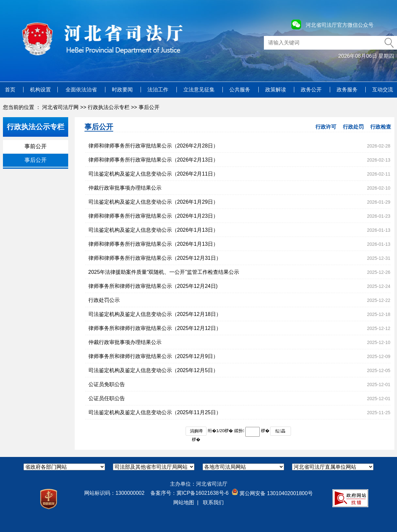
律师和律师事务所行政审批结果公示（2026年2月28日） (153, 146)
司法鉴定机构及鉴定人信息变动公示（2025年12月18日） (155, 314)
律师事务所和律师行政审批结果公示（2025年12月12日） (155, 328)
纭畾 (280, 431)
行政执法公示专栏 (109, 107)
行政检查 (381, 127)
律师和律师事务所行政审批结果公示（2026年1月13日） (153, 244)
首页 (11, 90)
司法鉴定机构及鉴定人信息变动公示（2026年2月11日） (153, 174)
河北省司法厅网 (60, 107)
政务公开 (312, 90)
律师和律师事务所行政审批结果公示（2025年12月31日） (155, 258)
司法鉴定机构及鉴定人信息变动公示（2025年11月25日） (155, 412)
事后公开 (149, 107)
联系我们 (213, 502)
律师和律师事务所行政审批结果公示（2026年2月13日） (153, 160)
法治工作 (159, 90)
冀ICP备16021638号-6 (203, 493)
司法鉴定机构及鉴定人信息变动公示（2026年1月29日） (153, 202)
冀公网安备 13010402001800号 (272, 493)
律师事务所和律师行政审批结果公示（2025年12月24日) (153, 286)
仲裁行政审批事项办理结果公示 (125, 188)
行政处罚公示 (104, 300)
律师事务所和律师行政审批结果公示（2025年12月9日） (153, 356)
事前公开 (36, 146)
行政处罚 (353, 127)
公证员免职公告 (107, 384)
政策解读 (276, 90)
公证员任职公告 (107, 398)
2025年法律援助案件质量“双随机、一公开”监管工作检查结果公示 (164, 272)
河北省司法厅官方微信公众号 (340, 25)
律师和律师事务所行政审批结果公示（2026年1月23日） (153, 216)
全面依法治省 (82, 90)
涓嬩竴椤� (196, 432)
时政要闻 (123, 90)
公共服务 (240, 90)
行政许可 (326, 127)
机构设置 (40, 90)
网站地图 (184, 502)
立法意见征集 (200, 90)
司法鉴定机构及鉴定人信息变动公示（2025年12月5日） (153, 370)
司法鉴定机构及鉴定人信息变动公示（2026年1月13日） (153, 230)
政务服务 (348, 90)
